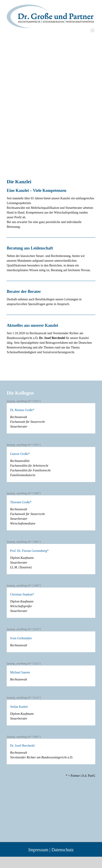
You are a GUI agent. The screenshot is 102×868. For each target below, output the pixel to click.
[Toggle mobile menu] (93, 30)
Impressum (38, 850)
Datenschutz (63, 850)
